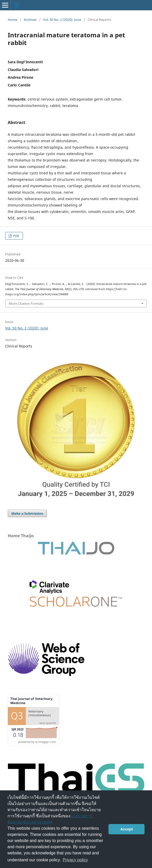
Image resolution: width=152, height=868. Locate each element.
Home (12, 20)
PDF (16, 236)
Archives (30, 20)
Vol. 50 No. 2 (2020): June (62, 20)
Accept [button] (126, 829)
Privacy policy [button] (75, 860)
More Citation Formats (26, 303)
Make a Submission (27, 513)
